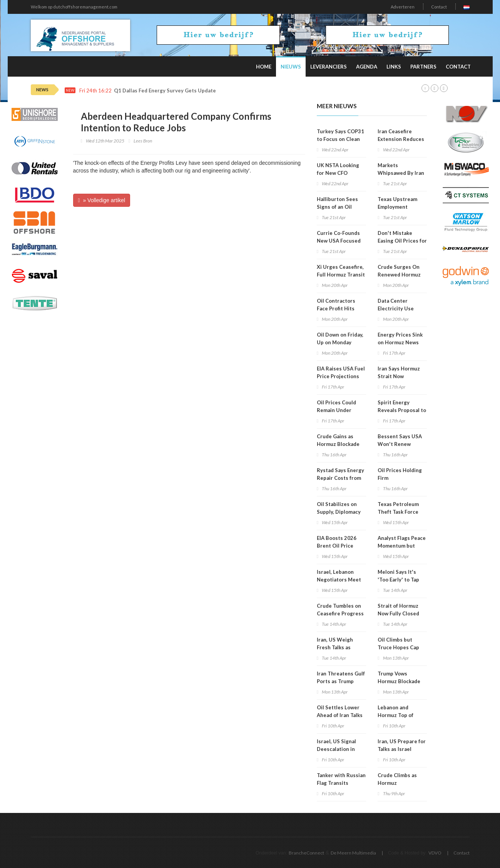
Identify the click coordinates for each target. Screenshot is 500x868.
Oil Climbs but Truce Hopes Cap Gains (398, 647)
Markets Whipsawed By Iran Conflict (401, 173)
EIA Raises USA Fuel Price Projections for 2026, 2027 (341, 376)
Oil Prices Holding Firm (400, 474)
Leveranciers (329, 67)
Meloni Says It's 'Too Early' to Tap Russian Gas (398, 580)
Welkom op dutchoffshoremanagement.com (74, 7)
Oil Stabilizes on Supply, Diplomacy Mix (339, 512)
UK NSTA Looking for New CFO (338, 169)
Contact (439, 7)
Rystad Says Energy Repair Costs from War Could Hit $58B (341, 478)
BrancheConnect (306, 853)
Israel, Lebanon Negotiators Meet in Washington (339, 580)
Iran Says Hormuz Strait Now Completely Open (399, 376)
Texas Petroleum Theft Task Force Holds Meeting (398, 512)
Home (264, 67)
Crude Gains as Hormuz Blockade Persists (338, 444)
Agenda (367, 67)
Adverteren (403, 7)
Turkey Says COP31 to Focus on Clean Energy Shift (340, 139)
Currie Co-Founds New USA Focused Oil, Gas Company (339, 241)
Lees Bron (143, 141)
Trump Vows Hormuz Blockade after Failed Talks (399, 681)
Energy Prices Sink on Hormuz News (400, 338)
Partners (423, 67)
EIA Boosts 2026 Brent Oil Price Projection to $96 (338, 546)
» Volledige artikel (102, 200)
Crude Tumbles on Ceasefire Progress (340, 610)
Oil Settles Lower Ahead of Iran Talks (340, 711)
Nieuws (291, 67)
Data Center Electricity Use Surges (396, 308)
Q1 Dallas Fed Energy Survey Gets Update (165, 91)
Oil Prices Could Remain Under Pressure (336, 410)
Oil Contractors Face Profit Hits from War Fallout (337, 308)
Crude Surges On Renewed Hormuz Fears (399, 275)
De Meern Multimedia (353, 853)
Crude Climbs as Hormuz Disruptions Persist (402, 783)
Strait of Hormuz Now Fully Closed (398, 610)
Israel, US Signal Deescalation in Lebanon (336, 749)
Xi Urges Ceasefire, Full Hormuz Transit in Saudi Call (341, 275)
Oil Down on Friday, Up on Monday (340, 338)
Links (394, 67)
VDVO (435, 853)
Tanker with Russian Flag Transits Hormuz (341, 783)
